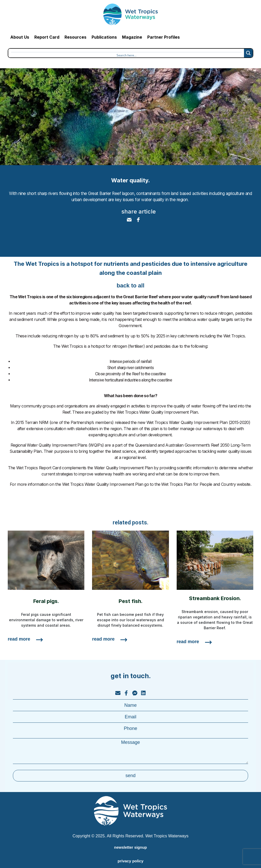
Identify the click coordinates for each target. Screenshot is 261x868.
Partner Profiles (164, 37)
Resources (75, 37)
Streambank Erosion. (215, 598)
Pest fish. (130, 601)
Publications (104, 37)
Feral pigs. (46, 601)
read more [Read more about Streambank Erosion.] (188, 642)
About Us (20, 37)
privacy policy (130, 861)
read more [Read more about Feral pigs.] (19, 639)
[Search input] (126, 55)
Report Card (47, 37)
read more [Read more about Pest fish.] (103, 639)
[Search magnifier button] (248, 53)
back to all (130, 286)
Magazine (132, 37)
